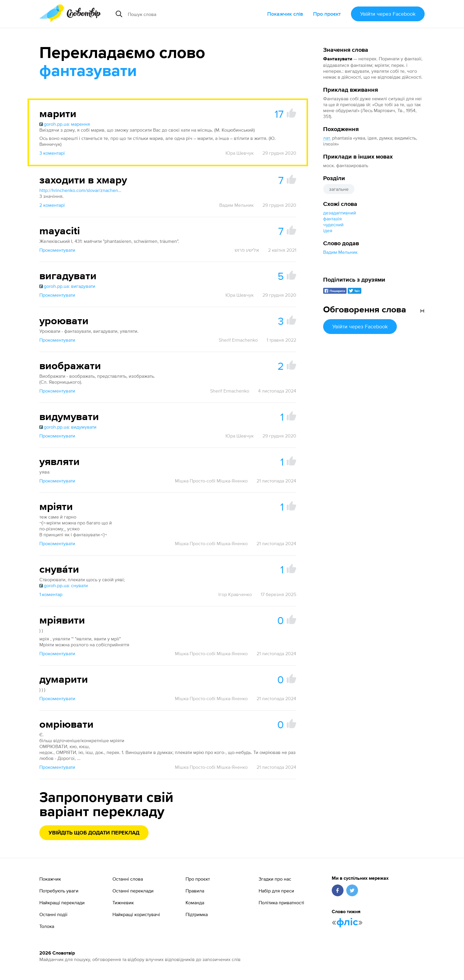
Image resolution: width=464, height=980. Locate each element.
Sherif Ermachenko (238, 340)
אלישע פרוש (247, 250)
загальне (339, 189)
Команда (195, 902)
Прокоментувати (57, 250)
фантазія (332, 219)
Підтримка (197, 914)
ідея (328, 230)
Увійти (388, 14)
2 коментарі (52, 205)
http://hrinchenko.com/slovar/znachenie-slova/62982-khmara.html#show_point (81, 190)
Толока (47, 926)
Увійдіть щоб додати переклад (94, 833)
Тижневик (123, 902)
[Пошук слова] (181, 14)
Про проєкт (327, 14)
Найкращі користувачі (136, 914)
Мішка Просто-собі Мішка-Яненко (211, 481)
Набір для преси (276, 891)
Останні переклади (133, 891)
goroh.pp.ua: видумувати (68, 427)
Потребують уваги (59, 891)
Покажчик (50, 879)
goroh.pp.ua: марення (65, 124)
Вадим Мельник (340, 252)
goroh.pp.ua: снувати (64, 585)
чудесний (333, 225)
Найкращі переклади (62, 902)
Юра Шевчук (240, 153)
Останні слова (128, 879)
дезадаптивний (340, 213)
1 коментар (51, 594)
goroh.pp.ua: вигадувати (67, 286)
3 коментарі (52, 153)
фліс (347, 922)
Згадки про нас (275, 879)
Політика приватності (281, 902)
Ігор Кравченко (235, 594)
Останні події (53, 914)
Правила (195, 891)
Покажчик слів (285, 14)
